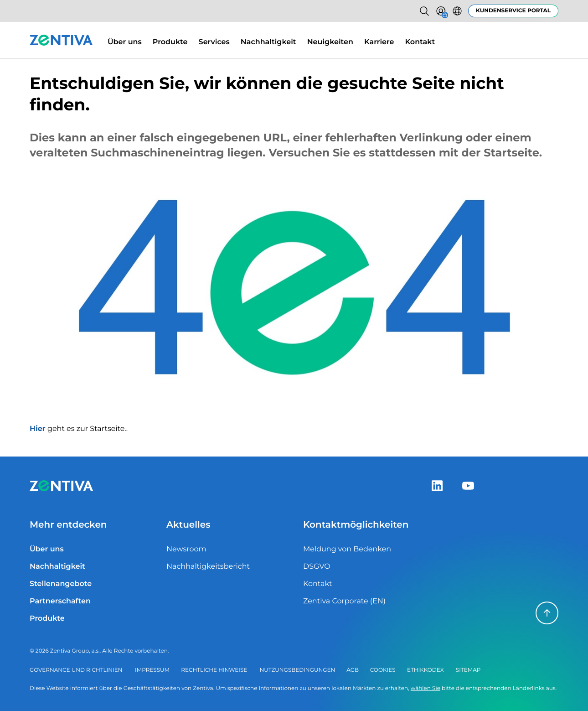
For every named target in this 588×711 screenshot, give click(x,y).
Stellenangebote (61, 584)
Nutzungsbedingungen (298, 670)
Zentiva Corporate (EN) (344, 601)
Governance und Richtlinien (76, 670)
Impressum (152, 670)
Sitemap (468, 670)
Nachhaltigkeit (268, 42)
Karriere (379, 42)
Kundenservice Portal (513, 11)
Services (214, 42)
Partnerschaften (60, 601)
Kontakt (420, 42)
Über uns (125, 42)
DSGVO (317, 567)
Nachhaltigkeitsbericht (208, 567)
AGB (353, 670)
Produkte (170, 42)
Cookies (383, 670)
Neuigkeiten (330, 42)
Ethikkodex (426, 670)
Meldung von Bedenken (347, 549)
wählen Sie (426, 688)
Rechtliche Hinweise (214, 670)
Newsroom (186, 549)
